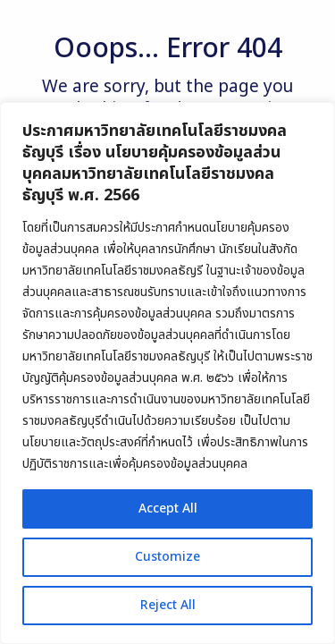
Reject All (168, 605)
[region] (167, 373)
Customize (167, 557)
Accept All (168, 508)
